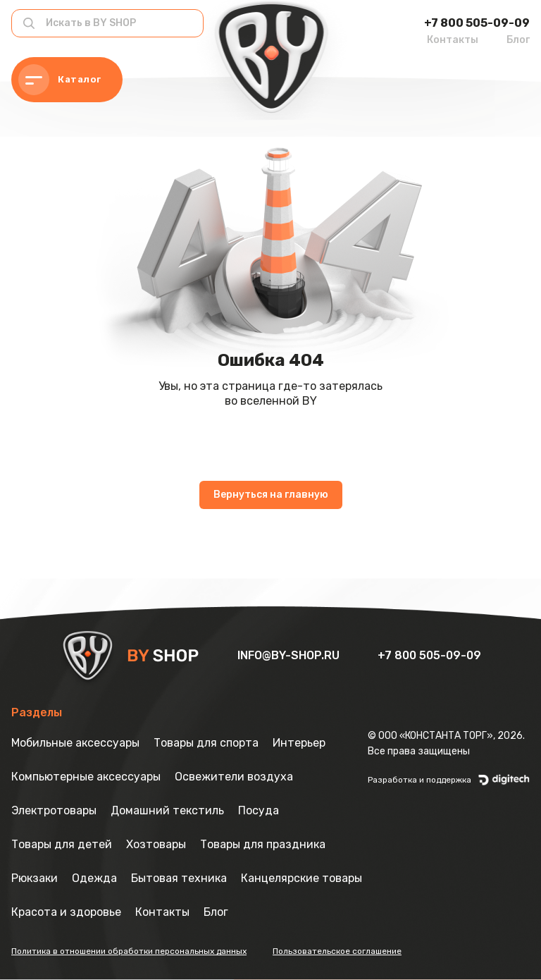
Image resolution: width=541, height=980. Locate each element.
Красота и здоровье (66, 912)
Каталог (60, 80)
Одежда (94, 878)
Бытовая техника (179, 878)
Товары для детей (62, 844)
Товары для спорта (206, 743)
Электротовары (54, 810)
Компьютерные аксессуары (86, 777)
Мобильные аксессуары (75, 743)
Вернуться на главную (271, 495)
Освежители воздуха (234, 777)
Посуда (259, 810)
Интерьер (299, 743)
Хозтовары (156, 844)
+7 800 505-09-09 (477, 23)
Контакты (453, 40)
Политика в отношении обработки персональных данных (129, 951)
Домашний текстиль (167, 810)
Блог (518, 40)
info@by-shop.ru (290, 655)
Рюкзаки (35, 878)
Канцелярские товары (301, 878)
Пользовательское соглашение (337, 951)
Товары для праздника (263, 844)
